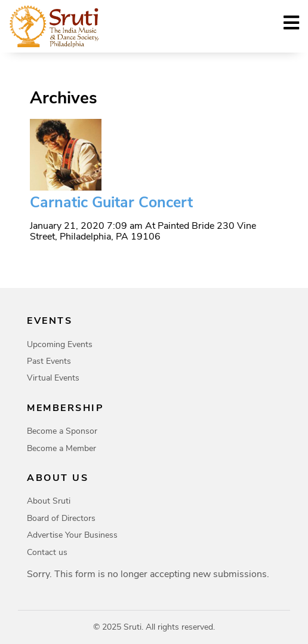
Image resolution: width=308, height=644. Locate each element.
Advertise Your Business (72, 535)
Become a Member (61, 448)
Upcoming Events (60, 344)
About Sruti (49, 501)
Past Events (49, 361)
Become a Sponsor (62, 431)
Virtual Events (53, 378)
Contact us (47, 552)
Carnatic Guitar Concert (111, 203)
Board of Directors (61, 518)
